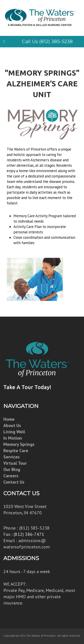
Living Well (14, 432)
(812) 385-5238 (34, 528)
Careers (11, 476)
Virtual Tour (15, 463)
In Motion (13, 438)
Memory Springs (19, 444)
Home (9, 419)
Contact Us (14, 482)
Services (12, 457)
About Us (12, 425)
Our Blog (12, 469)
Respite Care (16, 451)
